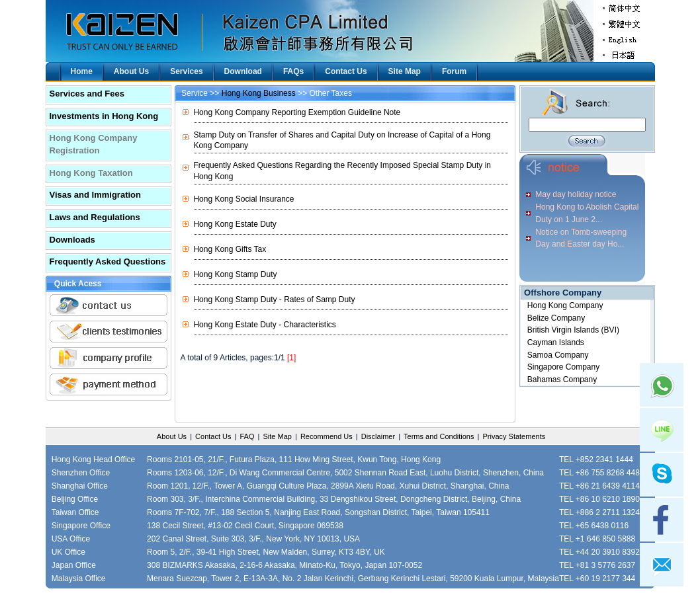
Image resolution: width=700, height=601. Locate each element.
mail (662, 565)
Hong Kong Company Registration (94, 144)
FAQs (293, 71)
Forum (454, 71)
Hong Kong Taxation (91, 173)
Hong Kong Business (259, 93)
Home (82, 71)
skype (662, 475)
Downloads (72, 240)
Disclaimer (378, 436)
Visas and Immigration (95, 195)
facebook (662, 520)
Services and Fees (87, 94)
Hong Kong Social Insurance (243, 199)
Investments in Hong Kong (104, 116)
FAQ (247, 436)
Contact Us (346, 71)
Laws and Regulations (95, 217)
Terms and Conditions (439, 436)
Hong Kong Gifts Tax (230, 249)
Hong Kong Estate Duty (235, 224)
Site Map (405, 71)
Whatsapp (662, 385)
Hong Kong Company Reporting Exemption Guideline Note (297, 112)
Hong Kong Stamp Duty (235, 274)
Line (662, 430)
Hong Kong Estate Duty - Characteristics (264, 325)
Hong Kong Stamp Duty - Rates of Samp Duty (274, 300)
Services (186, 71)
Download (243, 71)
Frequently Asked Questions (108, 261)
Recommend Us (327, 436)
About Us (131, 71)
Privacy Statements (514, 436)
